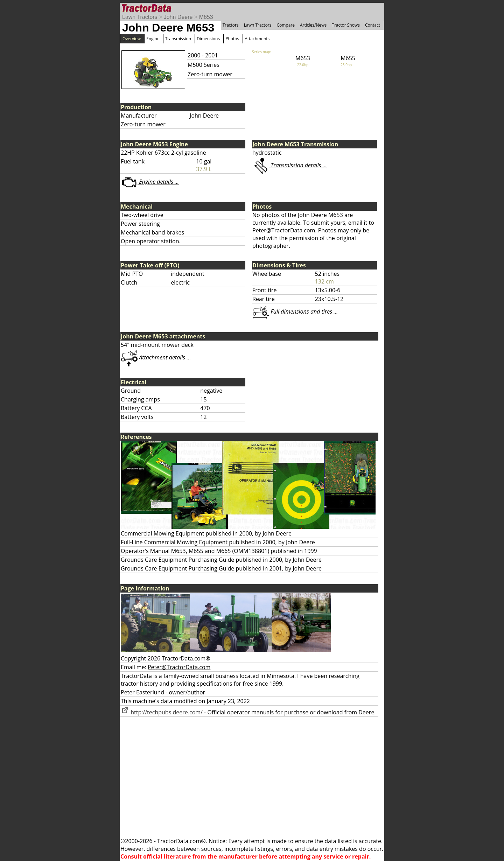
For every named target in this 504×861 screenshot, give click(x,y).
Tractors (231, 25)
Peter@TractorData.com (284, 230)
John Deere (178, 17)
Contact (373, 25)
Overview (132, 39)
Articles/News (313, 25)
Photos (232, 39)
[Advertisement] (252, 777)
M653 (206, 17)
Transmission (178, 39)
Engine (153, 39)
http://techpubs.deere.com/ (162, 712)
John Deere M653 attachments (163, 336)
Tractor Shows (346, 25)
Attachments (257, 39)
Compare (286, 25)
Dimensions (208, 39)
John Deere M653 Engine (154, 144)
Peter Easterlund (142, 692)
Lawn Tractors (140, 17)
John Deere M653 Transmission (295, 144)
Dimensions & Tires (279, 265)
